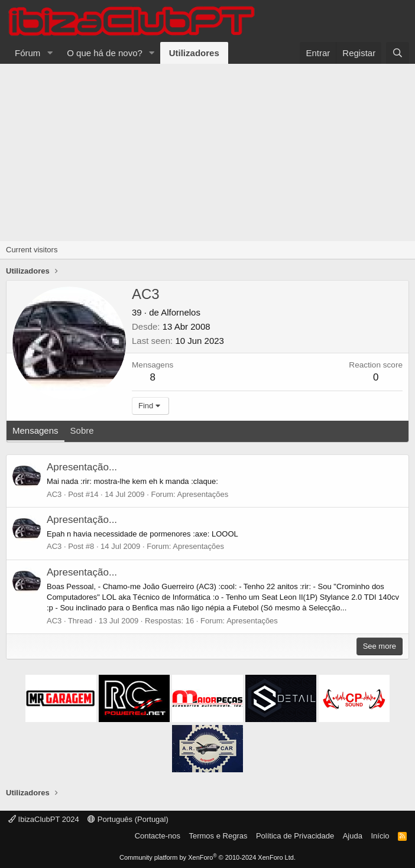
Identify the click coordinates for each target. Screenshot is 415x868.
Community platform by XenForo (208, 857)
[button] (50, 53)
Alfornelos (181, 312)
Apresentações (203, 494)
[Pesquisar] (398, 53)
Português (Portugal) (128, 819)
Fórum (27, 53)
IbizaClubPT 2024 (44, 819)
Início (380, 836)
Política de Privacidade (295, 836)
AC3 (54, 494)
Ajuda (353, 836)
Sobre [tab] (82, 430)
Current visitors (32, 250)
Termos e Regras (218, 836)
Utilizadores (194, 53)
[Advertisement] (208, 152)
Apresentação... (82, 467)
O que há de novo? (105, 53)
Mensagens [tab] (35, 430)
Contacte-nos (158, 836)
